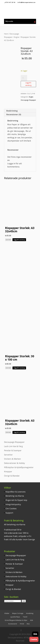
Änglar (17, 37)
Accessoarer (13, 624)
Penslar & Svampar (13, 450)
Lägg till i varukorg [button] (19, 240)
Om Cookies (11, 508)
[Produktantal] (24, 78)
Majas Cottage (18, 613)
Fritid (22, 624)
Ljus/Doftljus (15, 617)
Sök (24, 601)
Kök (32, 620)
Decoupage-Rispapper (14, 442)
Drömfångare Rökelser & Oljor (16, 620)
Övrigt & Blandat (12, 476)
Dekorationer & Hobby (14, 463)
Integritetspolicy (13, 504)
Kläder (7, 613)
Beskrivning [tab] (12, 111)
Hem (6, 34)
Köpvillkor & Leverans (16, 492)
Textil (25, 617)
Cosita (34, 639)
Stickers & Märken (12, 459)
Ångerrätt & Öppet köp (16, 500)
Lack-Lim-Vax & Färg (13, 446)
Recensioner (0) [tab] (14, 114)
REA (35, 634)
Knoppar (8, 471)
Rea (28, 624)
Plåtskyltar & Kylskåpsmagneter (19, 467)
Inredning (30, 613)
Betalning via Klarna (15, 496)
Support (9, 513)
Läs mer (8, 240)
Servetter (8, 455)
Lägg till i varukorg (28, 84)
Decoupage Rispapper (28, 100)
